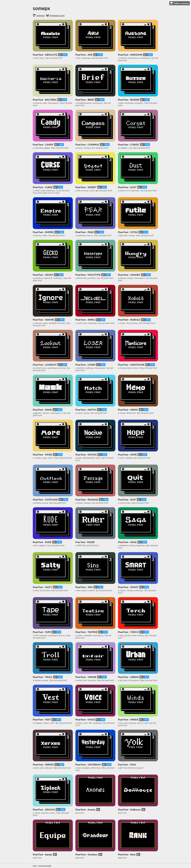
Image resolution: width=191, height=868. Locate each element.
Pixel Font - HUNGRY (129, 275)
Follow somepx (180, 3)
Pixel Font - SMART (128, 587)
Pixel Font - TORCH (128, 632)
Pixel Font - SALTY (42, 587)
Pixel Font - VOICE (85, 720)
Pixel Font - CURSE (43, 187)
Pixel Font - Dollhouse (129, 810)
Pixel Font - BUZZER (129, 100)
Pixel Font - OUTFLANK (45, 500)
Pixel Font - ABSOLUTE (45, 55)
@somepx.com (57, 15)
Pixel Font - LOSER (85, 365)
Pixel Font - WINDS (128, 720)
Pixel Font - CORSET (129, 145)
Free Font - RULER (85, 542)
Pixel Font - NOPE (127, 455)
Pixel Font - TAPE (42, 632)
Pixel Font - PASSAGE (87, 500)
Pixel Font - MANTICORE (131, 365)
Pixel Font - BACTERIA (45, 100)
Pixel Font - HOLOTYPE (88, 275)
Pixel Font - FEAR (84, 232)
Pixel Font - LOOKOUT (45, 365)
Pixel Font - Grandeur (86, 854)
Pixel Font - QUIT (127, 500)
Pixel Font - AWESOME (130, 55)
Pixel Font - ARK (84, 55)
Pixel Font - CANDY (43, 145)
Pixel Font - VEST (42, 720)
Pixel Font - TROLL (43, 677)
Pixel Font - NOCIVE (86, 455)
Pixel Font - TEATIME (86, 632)
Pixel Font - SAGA (127, 542)
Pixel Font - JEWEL (85, 320)
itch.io (35, 866)
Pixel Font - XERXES (43, 765)
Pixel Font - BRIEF (85, 100)
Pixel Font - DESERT (86, 187)
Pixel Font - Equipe (43, 854)
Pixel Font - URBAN (128, 677)
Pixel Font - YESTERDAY (88, 765)
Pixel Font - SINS (84, 587)
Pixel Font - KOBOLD (129, 320)
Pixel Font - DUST (127, 187)
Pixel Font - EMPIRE (43, 232)
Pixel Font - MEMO (128, 410)
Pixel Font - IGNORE (43, 320)
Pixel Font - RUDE (42, 542)
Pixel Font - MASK (42, 410)
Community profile (45, 866)
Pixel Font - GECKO (43, 275)
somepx (40, 15)
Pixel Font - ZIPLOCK (44, 810)
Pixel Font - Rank (127, 854)
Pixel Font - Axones (85, 810)
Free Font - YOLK (127, 765)
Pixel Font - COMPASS (87, 145)
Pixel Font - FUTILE (128, 232)
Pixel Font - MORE (42, 455)
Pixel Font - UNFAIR (86, 677)
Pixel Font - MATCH (86, 410)
